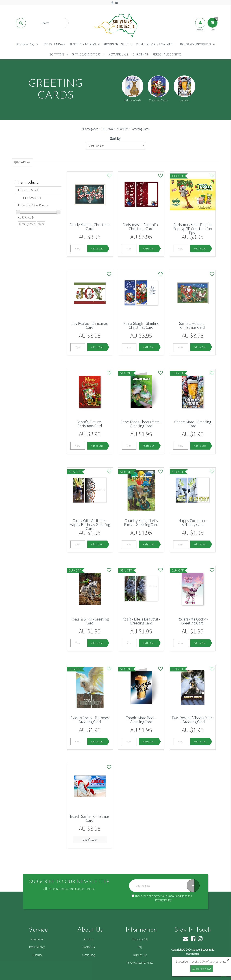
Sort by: (116, 138)
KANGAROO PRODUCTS (196, 44)
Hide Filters (24, 162)
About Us (89, 939)
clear (41, 224)
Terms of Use (140, 955)
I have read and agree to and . (162, 898)
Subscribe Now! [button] (202, 969)
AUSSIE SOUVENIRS (83, 44)
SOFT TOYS (57, 54)
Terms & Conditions (176, 896)
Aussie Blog (88, 955)
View (78, 249)
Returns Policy (37, 947)
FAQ (140, 947)
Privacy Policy (163, 900)
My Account (37, 939)
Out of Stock (90, 840)
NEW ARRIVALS (118, 54)
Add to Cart (97, 249)
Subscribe (37, 955)
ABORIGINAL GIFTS (116, 44)
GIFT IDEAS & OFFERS (86, 54)
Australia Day (26, 44)
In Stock (34, 198)
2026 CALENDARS (54, 44)
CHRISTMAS (140, 54)
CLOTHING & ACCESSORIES (154, 44)
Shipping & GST (140, 939)
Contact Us (89, 947)
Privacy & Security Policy (140, 963)
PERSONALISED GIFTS (167, 54)
